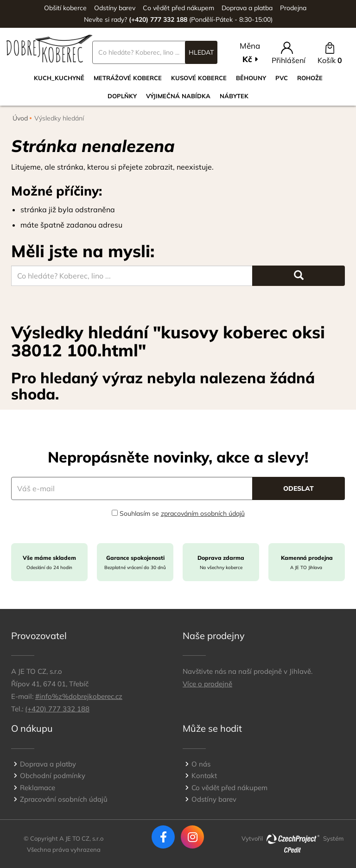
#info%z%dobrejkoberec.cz (79, 696)
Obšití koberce (65, 8)
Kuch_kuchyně (59, 78)
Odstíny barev (115, 8)
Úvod (20, 118)
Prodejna (293, 8)
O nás (201, 764)
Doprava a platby (48, 764)
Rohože (310, 78)
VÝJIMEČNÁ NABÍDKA (178, 96)
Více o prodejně (207, 684)
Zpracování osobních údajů (64, 799)
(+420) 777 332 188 (57, 709)
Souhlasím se (178, 513)
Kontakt (204, 776)
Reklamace (38, 788)
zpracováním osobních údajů (203, 513)
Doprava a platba (247, 8)
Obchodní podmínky (53, 776)
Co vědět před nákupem (178, 8)
